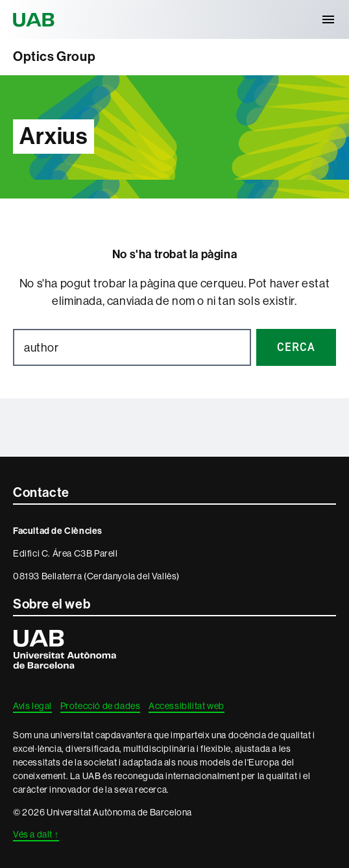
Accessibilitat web (187, 706)
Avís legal (32, 706)
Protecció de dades (101, 706)
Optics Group (54, 56)
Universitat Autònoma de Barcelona (36, 19)
